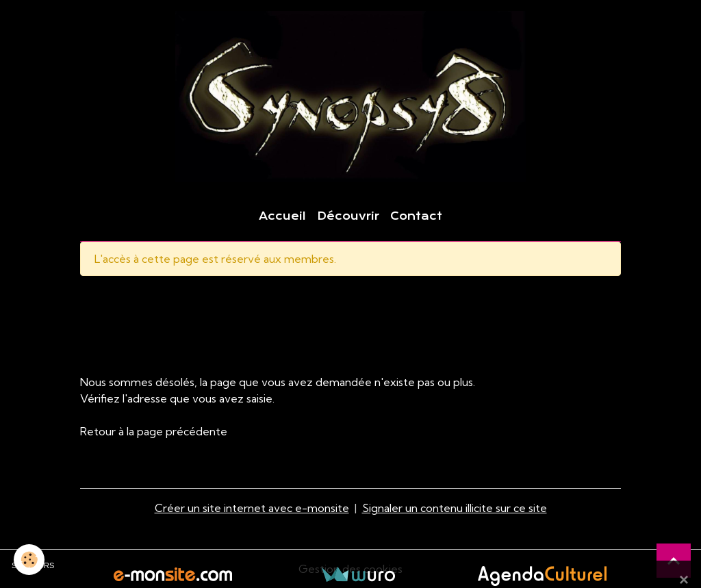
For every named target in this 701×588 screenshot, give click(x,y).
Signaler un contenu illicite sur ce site (455, 508)
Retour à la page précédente (154, 431)
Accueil (282, 216)
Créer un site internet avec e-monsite (252, 508)
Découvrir (348, 216)
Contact (416, 216)
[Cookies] (29, 560)
